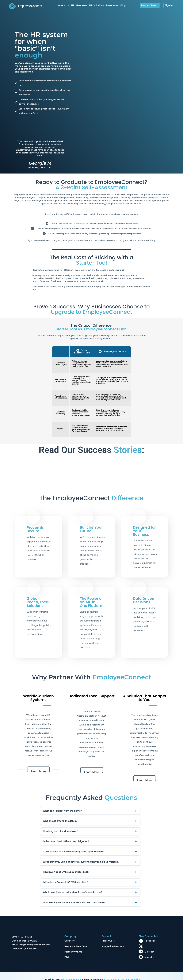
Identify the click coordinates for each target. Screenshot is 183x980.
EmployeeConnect (71, 973)
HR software (108, 934)
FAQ (67, 950)
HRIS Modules (79, 5)
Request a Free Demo (76, 939)
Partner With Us (73, 945)
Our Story (70, 934)
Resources (112, 5)
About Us (63, 5)
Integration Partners (113, 939)
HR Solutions (96, 5)
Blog (123, 5)
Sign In (169, 5)
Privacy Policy (111, 973)
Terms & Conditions (131, 973)
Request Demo (150, 5)
